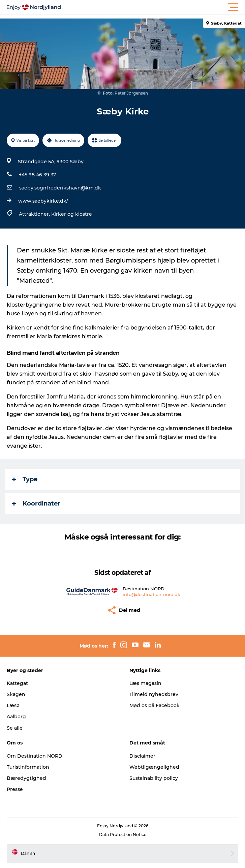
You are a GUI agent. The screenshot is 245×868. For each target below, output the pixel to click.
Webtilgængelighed (154, 767)
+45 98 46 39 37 (37, 175)
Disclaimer (142, 756)
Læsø (13, 705)
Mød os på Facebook (155, 705)
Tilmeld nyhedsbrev (154, 694)
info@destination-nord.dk (151, 594)
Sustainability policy (154, 778)
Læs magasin (145, 683)
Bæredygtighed (26, 778)
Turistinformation (28, 767)
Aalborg (16, 717)
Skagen (16, 694)
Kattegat (17, 683)
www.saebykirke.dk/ (43, 201)
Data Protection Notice (123, 835)
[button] (153, 7)
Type (25, 479)
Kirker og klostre (72, 214)
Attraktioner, (35, 214)
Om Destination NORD (35, 756)
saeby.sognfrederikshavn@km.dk (60, 188)
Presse (15, 789)
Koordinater (36, 504)
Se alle (15, 728)
